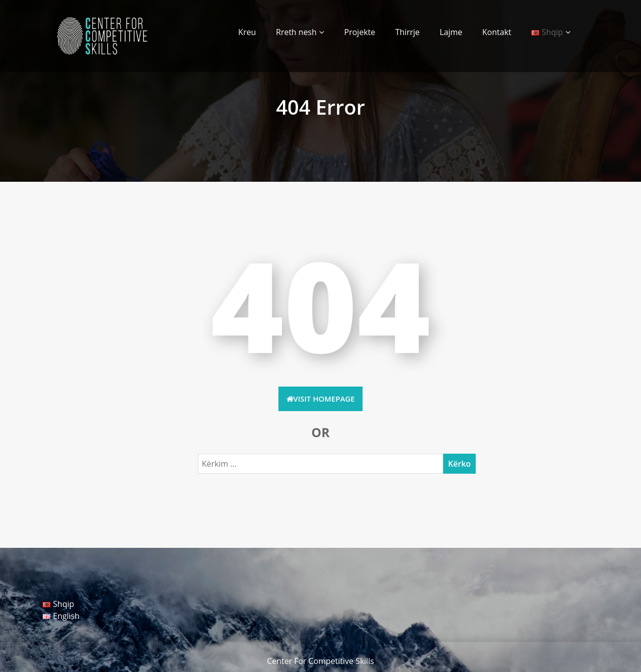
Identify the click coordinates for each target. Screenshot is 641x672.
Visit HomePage (321, 399)
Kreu (247, 32)
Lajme (451, 32)
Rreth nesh (296, 32)
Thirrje (407, 32)
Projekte (360, 32)
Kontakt (497, 32)
